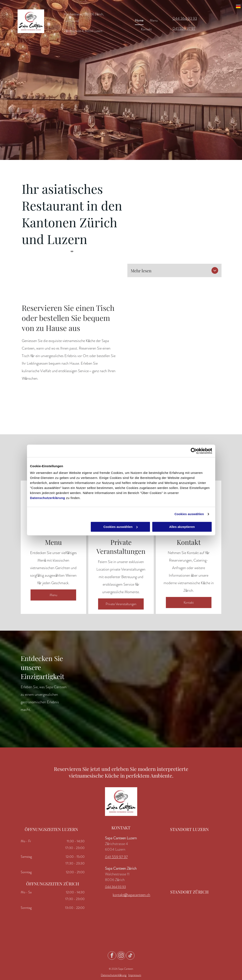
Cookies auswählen (189, 514)
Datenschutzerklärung (48, 498)
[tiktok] (130, 956)
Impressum (135, 975)
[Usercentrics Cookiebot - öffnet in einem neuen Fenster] (194, 451)
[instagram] (121, 956)
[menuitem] (139, 20)
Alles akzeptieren (182, 527)
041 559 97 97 (184, 28)
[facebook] (112, 956)
